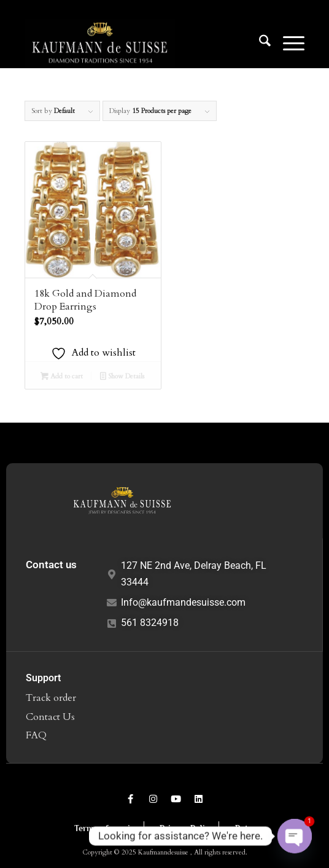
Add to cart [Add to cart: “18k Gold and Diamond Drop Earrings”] (62, 377)
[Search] (259, 43)
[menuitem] (259, 43)
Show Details (122, 377)
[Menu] (288, 43)
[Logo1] (136, 43)
